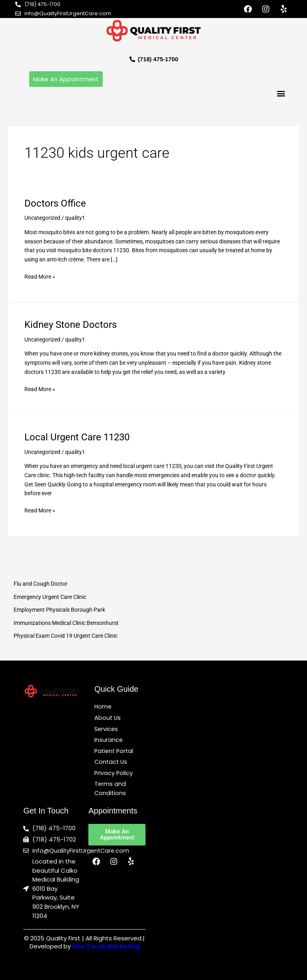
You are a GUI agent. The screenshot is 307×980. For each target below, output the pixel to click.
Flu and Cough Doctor (41, 584)
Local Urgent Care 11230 (77, 438)
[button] (281, 94)
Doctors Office (55, 203)
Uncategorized (42, 218)
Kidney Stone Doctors (71, 325)
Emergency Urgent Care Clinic (50, 597)
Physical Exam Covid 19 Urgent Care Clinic (66, 636)
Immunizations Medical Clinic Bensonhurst (66, 623)
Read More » (40, 276)
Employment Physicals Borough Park (59, 610)
